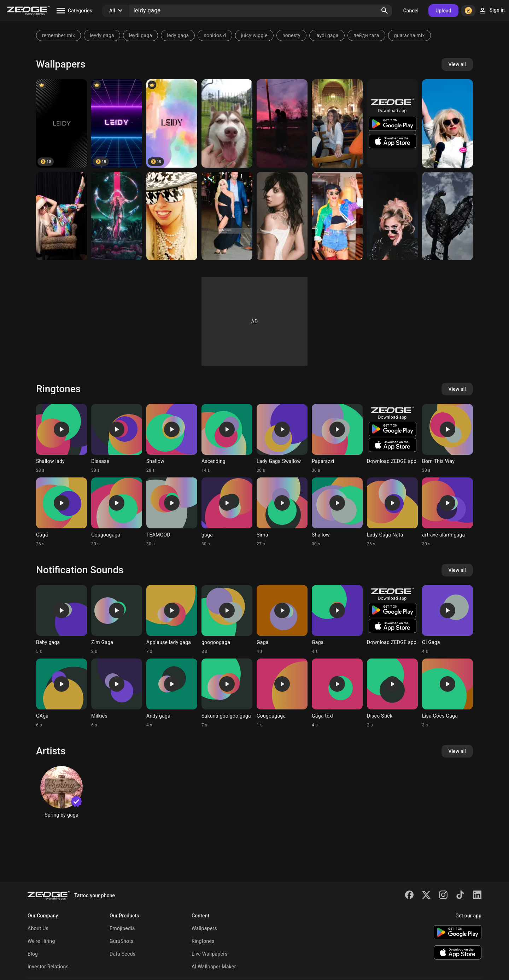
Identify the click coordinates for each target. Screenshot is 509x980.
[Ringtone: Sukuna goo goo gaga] (227, 693)
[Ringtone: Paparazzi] (337, 439)
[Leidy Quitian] (227, 123)
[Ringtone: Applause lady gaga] (172, 620)
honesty (291, 35)
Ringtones (203, 941)
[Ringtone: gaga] (227, 512)
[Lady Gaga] (447, 123)
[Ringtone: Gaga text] (337, 693)
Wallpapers (204, 928)
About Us (38, 928)
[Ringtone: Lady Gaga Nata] (392, 512)
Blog (33, 954)
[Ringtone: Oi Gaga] (447, 620)
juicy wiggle (254, 35)
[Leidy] (62, 123)
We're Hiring (41, 941)
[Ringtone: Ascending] (227, 439)
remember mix (58, 35)
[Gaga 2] (392, 216)
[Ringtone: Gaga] (62, 512)
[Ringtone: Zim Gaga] (117, 620)
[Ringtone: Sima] (282, 512)
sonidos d (215, 35)
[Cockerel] (447, 216)
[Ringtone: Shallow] (172, 439)
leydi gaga (141, 35)
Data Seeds (122, 954)
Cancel (411, 11)
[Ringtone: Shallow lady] (62, 439)
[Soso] (337, 123)
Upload (443, 11)
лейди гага (366, 35)
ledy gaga (178, 35)
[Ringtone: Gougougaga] (117, 512)
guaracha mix (409, 35)
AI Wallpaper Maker (214, 967)
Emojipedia (122, 928)
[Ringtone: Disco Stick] (392, 693)
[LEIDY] (117, 123)
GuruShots (122, 941)
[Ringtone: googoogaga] (227, 620)
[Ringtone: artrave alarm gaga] (447, 512)
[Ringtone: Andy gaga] (172, 693)
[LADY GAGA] (227, 216)
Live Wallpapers (210, 954)
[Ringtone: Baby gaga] (62, 620)
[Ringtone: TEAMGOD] (172, 512)
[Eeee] (282, 123)
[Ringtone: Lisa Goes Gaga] (447, 693)
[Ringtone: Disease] (117, 439)
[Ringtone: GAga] (62, 693)
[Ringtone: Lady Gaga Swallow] (282, 439)
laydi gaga (327, 35)
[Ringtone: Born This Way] (447, 439)
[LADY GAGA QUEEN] (282, 216)
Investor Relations (48, 967)
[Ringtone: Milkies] (117, 693)
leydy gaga (102, 35)
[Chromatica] (117, 216)
